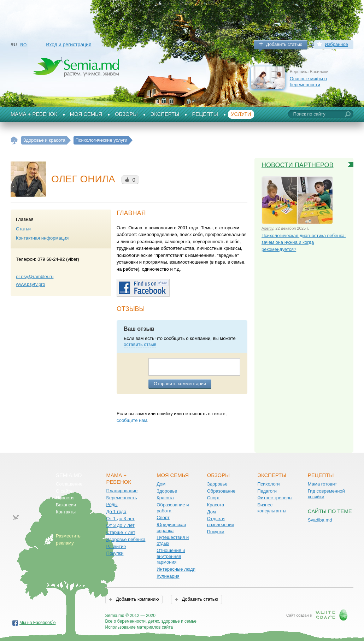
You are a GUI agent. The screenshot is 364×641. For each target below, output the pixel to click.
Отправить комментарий (180, 384)
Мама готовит (322, 484)
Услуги (241, 114)
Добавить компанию (137, 599)
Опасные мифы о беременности (308, 82)
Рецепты (205, 114)
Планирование (122, 491)
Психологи (268, 484)
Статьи (23, 229)
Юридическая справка (171, 528)
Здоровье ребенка (126, 539)
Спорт (163, 517)
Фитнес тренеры (275, 498)
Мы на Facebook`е (38, 623)
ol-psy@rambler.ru (35, 277)
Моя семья (86, 114)
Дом (161, 484)
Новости (65, 498)
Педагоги (267, 491)
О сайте (64, 491)
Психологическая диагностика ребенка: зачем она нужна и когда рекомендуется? (304, 242)
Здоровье (167, 491)
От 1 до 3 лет (121, 519)
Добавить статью (284, 44)
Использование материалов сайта (139, 627)
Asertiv (267, 228)
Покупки (115, 553)
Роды (112, 504)
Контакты (66, 512)
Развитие (116, 546)
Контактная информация (42, 238)
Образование (221, 491)
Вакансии (66, 505)
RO (23, 45)
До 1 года (116, 511)
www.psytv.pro (31, 284)
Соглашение (69, 484)
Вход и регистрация (69, 45)
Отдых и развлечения (221, 522)
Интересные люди (176, 569)
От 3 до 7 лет (121, 525)
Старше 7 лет (121, 532)
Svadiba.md (320, 520)
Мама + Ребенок (34, 114)
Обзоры (126, 114)
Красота (165, 498)
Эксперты (165, 114)
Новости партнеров (298, 165)
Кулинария (168, 576)
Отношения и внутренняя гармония (171, 556)
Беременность (122, 498)
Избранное (336, 44)
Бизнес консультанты (272, 508)
